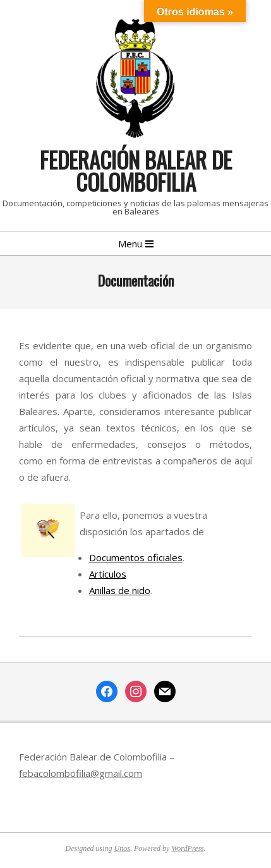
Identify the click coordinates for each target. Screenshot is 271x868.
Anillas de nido (120, 590)
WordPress (187, 848)
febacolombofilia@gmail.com (81, 773)
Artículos (108, 574)
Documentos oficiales (136, 557)
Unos (122, 848)
